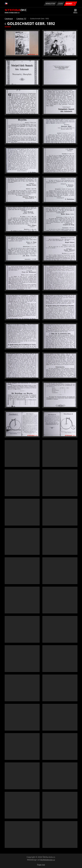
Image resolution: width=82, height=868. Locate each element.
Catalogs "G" (21, 19)
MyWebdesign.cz (48, 860)
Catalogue (9, 19)
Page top (41, 865)
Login (60, 4)
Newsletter (50, 4)
